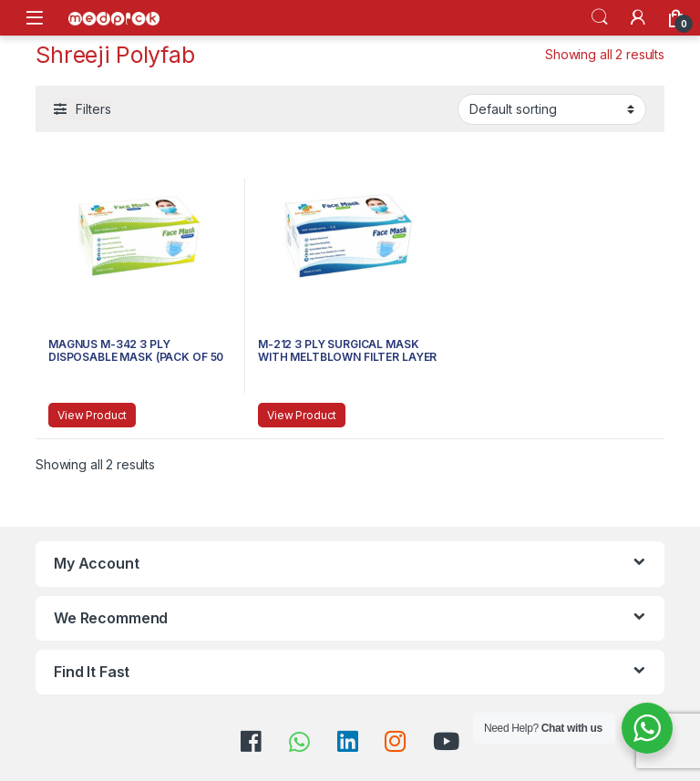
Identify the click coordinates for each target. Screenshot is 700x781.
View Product (92, 415)
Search (600, 17)
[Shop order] (552, 109)
